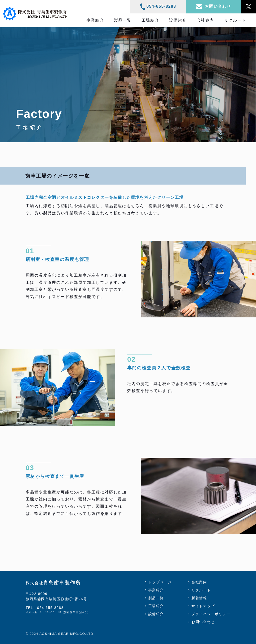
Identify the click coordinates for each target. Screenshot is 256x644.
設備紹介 (178, 20)
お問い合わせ (203, 622)
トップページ (160, 582)
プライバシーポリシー (211, 614)
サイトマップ (203, 606)
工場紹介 (150, 20)
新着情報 (199, 598)
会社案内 (205, 20)
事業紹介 (95, 20)
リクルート (235, 20)
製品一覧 (123, 20)
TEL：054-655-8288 (45, 608)
